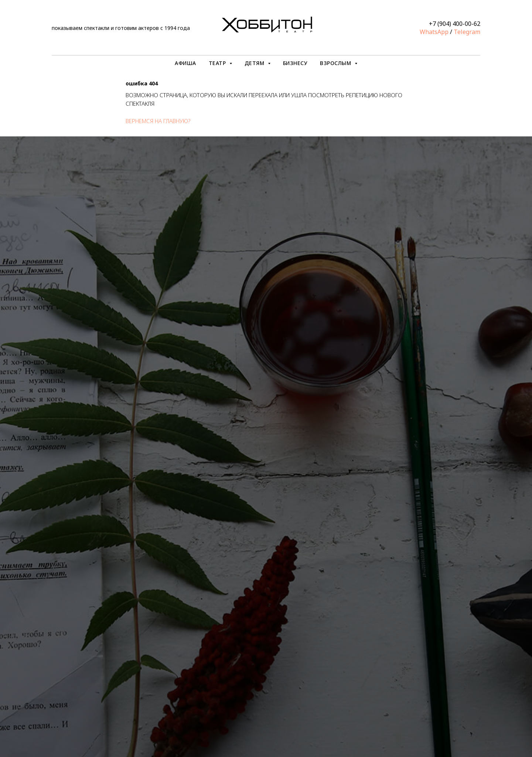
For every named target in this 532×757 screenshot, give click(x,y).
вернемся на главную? (158, 121)
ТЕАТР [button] (218, 63)
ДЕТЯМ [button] (255, 63)
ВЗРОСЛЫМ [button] (336, 63)
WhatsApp (434, 32)
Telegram (467, 32)
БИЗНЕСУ (295, 63)
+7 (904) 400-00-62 (455, 24)
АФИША (185, 63)
